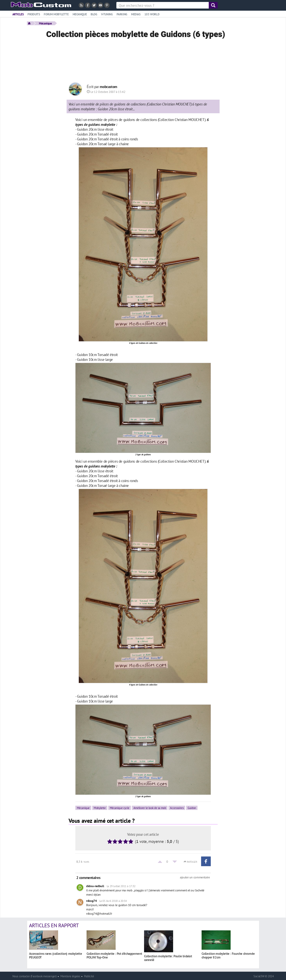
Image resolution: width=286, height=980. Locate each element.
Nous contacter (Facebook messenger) (35, 976)
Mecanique (80, 14)
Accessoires (177, 808)
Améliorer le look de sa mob (150, 808)
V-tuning (107, 14)
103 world (152, 14)
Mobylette (100, 808)
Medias (136, 14)
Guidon (192, 808)
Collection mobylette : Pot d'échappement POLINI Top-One (114, 955)
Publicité (89, 976)
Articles (18, 14)
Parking (122, 14)
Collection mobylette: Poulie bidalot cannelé (168, 958)
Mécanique (45, 23)
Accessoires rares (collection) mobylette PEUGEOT (56, 955)
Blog (94, 14)
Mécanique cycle (120, 808)
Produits (34, 14)
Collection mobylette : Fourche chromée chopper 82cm (228, 955)
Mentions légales (70, 976)
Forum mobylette (56, 14)
